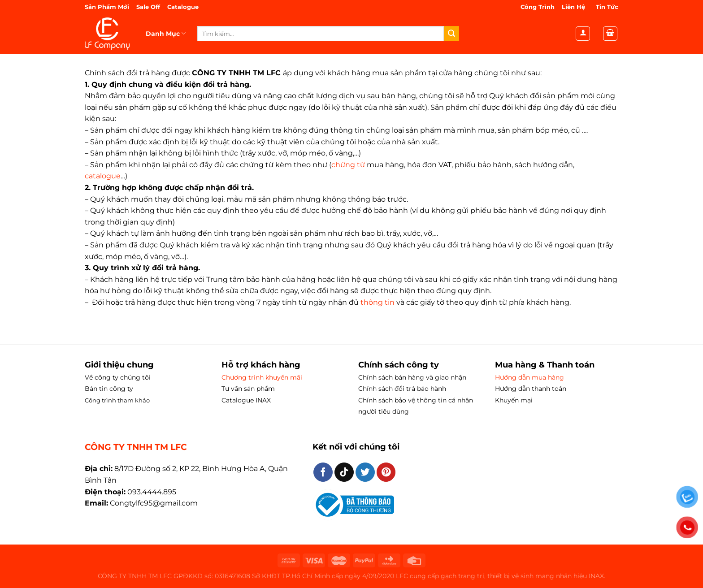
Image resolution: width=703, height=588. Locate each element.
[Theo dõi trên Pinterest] (386, 472)
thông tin (378, 302)
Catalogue (183, 7)
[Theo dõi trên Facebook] (323, 472)
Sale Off (148, 7)
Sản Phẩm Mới (108, 7)
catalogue (103, 176)
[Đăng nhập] (583, 34)
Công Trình (538, 7)
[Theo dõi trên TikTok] (344, 472)
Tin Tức (606, 7)
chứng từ (348, 165)
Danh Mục (166, 33)
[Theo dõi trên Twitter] (365, 472)
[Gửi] (451, 34)
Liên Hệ (573, 7)
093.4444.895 (152, 492)
